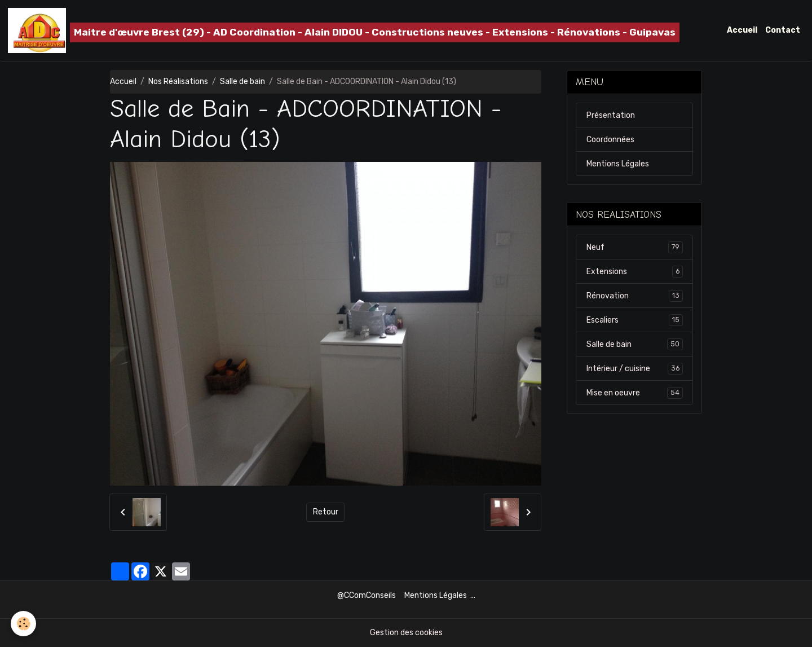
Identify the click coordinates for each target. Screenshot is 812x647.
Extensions (635, 271)
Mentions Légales (618, 164)
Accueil (742, 30)
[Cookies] (24, 624)
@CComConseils (367, 595)
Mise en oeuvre (635, 393)
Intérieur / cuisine (635, 368)
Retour (326, 512)
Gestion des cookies (406, 633)
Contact (783, 30)
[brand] (344, 30)
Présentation (611, 115)
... (473, 595)
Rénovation (635, 296)
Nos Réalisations (178, 82)
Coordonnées (610, 140)
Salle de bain (242, 82)
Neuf (635, 247)
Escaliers (635, 320)
